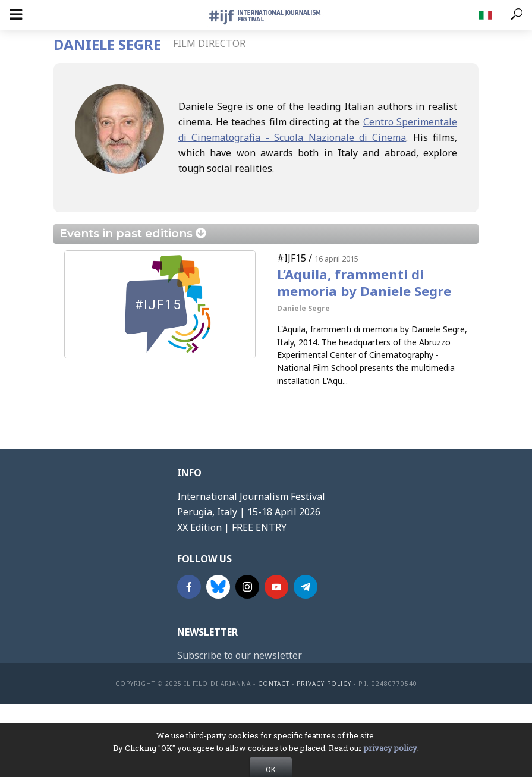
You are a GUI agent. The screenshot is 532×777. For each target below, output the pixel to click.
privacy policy (391, 765)
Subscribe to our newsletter (240, 655)
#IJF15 (292, 258)
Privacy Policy (324, 684)
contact (274, 684)
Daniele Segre (303, 308)
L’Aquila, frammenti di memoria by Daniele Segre (364, 282)
